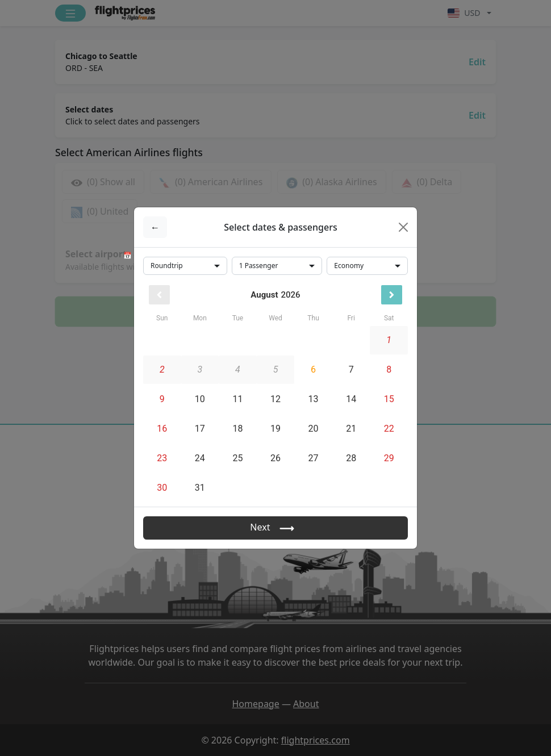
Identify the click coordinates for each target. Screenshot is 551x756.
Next (275, 528)
